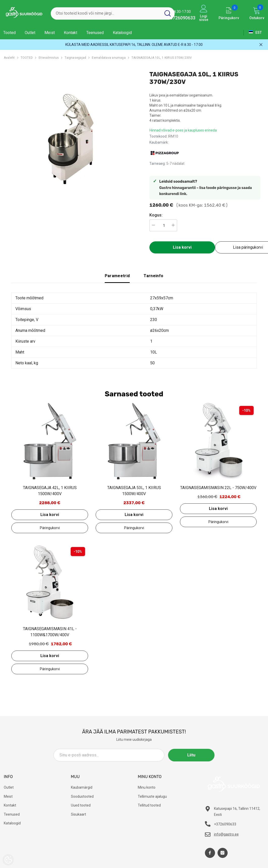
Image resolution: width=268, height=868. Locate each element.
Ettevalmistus (49, 58)
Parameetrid (117, 276)
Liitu (192, 755)
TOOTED (27, 58)
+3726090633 (181, 18)
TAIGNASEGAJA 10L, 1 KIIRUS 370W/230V (162, 58)
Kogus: (156, 215)
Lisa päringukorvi (50, 528)
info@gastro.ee (226, 834)
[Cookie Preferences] (8, 860)
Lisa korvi (182, 247)
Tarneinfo (153, 276)
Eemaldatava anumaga (109, 58)
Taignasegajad (75, 58)
